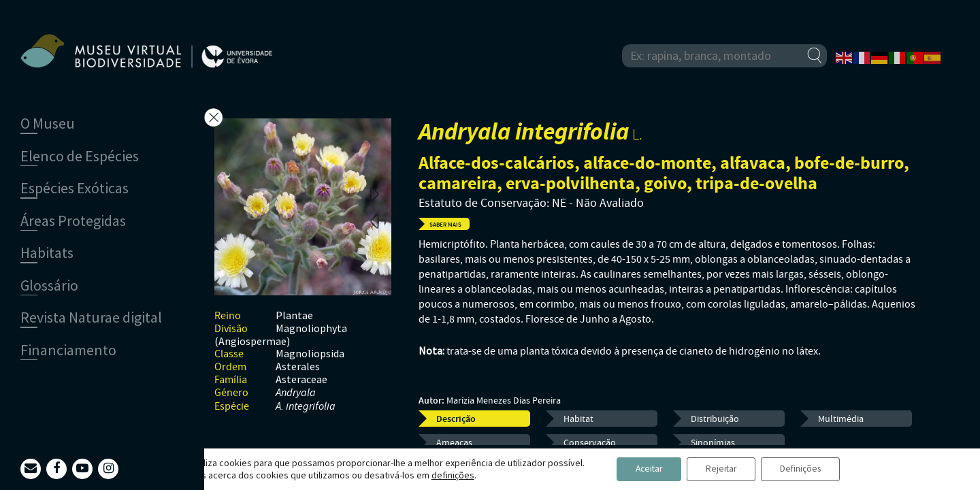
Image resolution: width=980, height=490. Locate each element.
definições (445, 475)
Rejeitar (722, 469)
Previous (374, 220)
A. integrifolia (306, 407)
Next (374, 193)
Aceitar (645, 469)
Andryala (296, 393)
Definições (805, 469)
